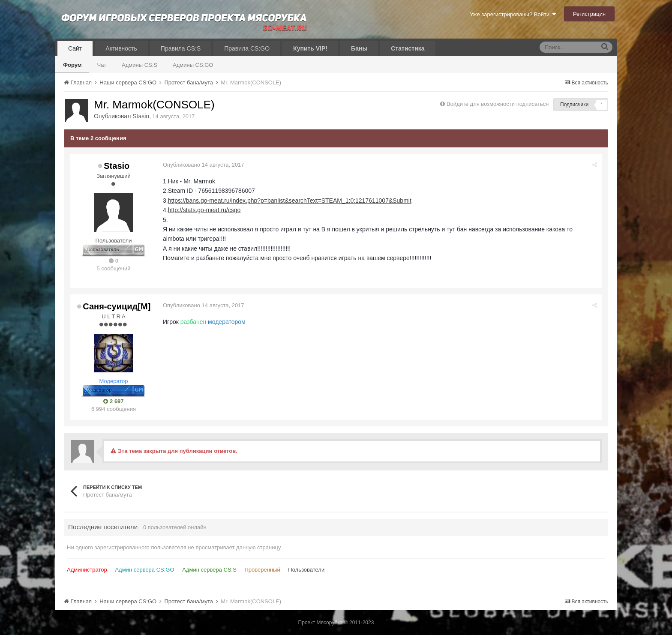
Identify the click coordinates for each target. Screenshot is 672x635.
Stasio (141, 116)
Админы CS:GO (193, 65)
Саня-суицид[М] (117, 306)
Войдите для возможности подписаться (498, 104)
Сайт (75, 48)
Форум (72, 65)
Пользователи (306, 570)
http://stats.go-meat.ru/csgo (204, 210)
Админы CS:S (139, 65)
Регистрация (589, 14)
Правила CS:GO (247, 48)
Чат (102, 65)
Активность (121, 48)
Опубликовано (204, 165)
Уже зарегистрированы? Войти (513, 14)
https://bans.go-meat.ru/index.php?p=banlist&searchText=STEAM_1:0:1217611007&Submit (290, 201)
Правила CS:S (181, 48)
